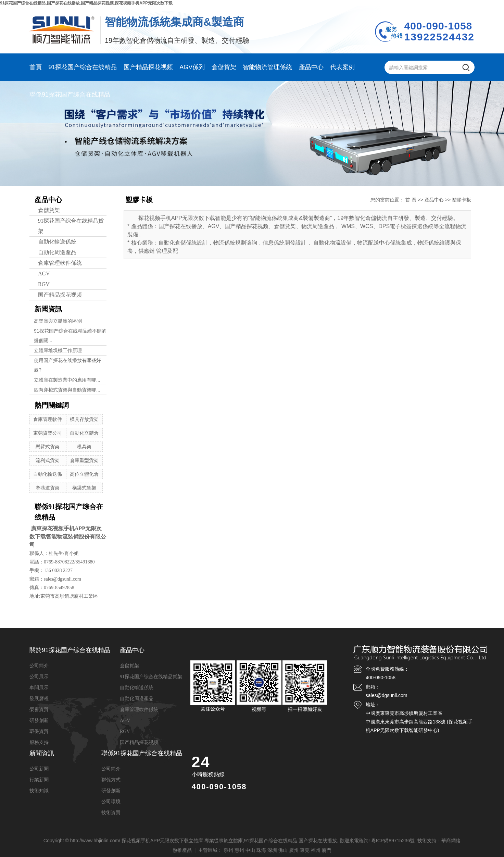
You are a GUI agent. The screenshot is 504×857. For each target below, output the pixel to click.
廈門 (327, 850)
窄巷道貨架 (48, 488)
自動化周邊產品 (57, 252)
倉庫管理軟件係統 (60, 263)
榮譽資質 (39, 710)
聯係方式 (111, 780)
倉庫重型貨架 (84, 460)
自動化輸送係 (48, 474)
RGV (44, 284)
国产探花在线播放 (318, 841)
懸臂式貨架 (48, 447)
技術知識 (39, 791)
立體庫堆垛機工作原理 (58, 350)
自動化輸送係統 (57, 242)
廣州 (294, 850)
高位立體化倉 (84, 474)
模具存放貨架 (84, 419)
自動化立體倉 (84, 433)
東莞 (305, 850)
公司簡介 (39, 666)
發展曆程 (39, 699)
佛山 (283, 850)
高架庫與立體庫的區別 (58, 321)
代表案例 (342, 67)
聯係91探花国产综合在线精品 (70, 95)
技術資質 (111, 813)
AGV (44, 274)
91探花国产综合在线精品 (83, 67)
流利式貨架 (48, 460)
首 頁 (411, 200)
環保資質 (39, 731)
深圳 (272, 850)
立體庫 (236, 841)
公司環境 (111, 802)
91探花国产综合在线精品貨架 (71, 226)
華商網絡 (451, 841)
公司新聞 (39, 769)
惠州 (239, 850)
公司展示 (39, 677)
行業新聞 (39, 780)
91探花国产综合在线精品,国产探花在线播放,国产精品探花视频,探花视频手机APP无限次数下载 (86, 3)
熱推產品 (182, 850)
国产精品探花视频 (148, 67)
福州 (316, 850)
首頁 (36, 67)
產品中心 (311, 67)
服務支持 (39, 742)
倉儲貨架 (224, 67)
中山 (250, 850)
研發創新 (39, 721)
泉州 (228, 850)
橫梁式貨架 (84, 488)
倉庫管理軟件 (48, 419)
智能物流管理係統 (267, 67)
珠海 (261, 850)
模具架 (84, 447)
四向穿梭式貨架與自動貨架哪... (67, 390)
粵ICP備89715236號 (393, 841)
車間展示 (39, 688)
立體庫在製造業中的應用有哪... (67, 380)
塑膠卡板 (462, 200)
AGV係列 (192, 67)
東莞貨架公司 (48, 433)
